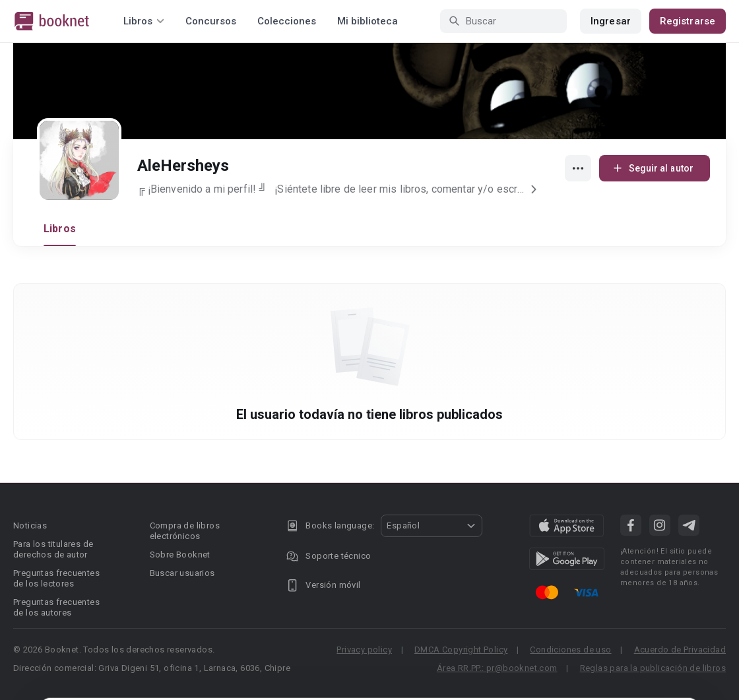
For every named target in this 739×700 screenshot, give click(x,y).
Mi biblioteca (368, 21)
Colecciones (287, 21)
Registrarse (688, 21)
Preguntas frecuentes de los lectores (56, 578)
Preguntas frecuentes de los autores (56, 607)
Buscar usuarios (182, 573)
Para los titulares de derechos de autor (53, 549)
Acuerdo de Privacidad (680, 650)
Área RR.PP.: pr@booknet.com (497, 668)
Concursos (211, 21)
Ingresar (611, 21)
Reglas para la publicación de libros (653, 668)
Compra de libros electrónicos (185, 531)
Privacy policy (364, 650)
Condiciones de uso (570, 650)
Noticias (30, 525)
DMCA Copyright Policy (461, 650)
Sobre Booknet (180, 555)
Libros (60, 229)
